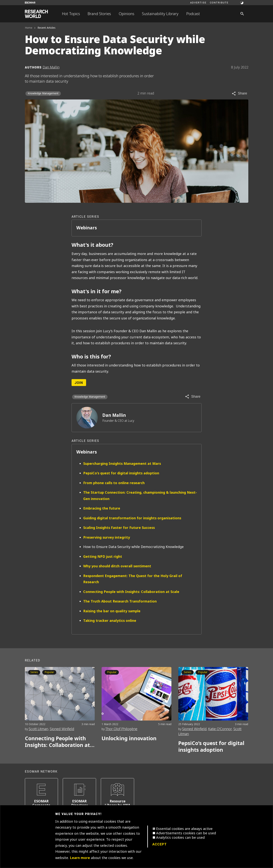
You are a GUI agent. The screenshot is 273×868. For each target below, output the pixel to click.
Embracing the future (102, 508)
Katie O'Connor (220, 729)
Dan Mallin (114, 415)
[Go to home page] (36, 14)
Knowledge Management (43, 93)
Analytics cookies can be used (180, 838)
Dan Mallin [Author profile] (51, 67)
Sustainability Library (160, 14)
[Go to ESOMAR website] (30, 3)
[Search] (242, 14)
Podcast (193, 14)
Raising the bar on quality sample (112, 611)
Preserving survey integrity (107, 537)
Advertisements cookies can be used (186, 833)
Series (34, 672)
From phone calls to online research (114, 483)
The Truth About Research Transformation (120, 601)
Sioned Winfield (62, 729)
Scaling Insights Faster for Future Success (119, 528)
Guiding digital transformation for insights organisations (132, 518)
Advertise (198, 2)
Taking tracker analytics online (110, 621)
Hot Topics (71, 14)
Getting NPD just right (103, 557)
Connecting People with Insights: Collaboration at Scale (131, 592)
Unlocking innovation (129, 738)
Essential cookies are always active (184, 829)
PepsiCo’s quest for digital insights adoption (121, 473)
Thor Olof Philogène (121, 729)
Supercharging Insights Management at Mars (122, 464)
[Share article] (239, 94)
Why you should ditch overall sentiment (117, 566)
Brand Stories (99, 14)
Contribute (219, 2)
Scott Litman (38, 729)
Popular (49, 672)
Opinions (127, 14)
